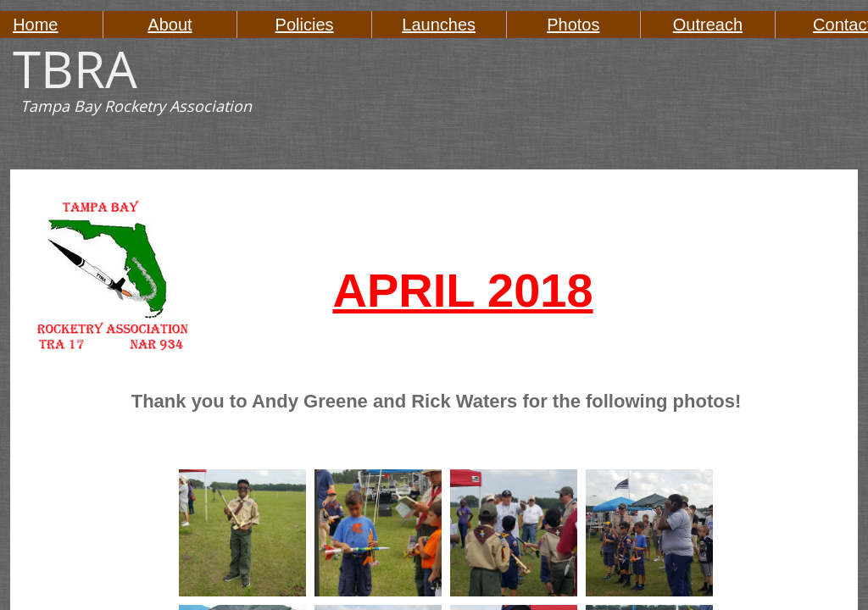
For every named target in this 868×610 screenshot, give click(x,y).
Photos (573, 25)
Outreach (708, 25)
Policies (305, 25)
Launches (439, 25)
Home (35, 25)
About (170, 25)
